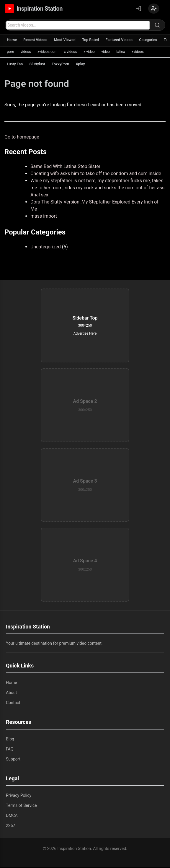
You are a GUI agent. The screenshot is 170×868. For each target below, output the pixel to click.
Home (12, 41)
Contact (13, 703)
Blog (10, 740)
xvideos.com (49, 52)
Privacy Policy (19, 796)
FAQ (10, 750)
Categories (155, 41)
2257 (10, 826)
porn (11, 52)
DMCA (12, 816)
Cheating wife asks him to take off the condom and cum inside (96, 174)
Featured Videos (124, 41)
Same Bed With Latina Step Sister (65, 167)
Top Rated (94, 41)
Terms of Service (21, 806)
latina (124, 52)
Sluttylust (39, 65)
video (108, 52)
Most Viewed (68, 41)
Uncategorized (46, 247)
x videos (72, 52)
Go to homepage (22, 137)
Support (13, 760)
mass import (44, 217)
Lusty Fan (15, 65)
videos (26, 52)
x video (91, 52)
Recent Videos (37, 41)
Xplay (84, 65)
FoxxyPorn (63, 65)
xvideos (142, 52)
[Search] (157, 26)
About (11, 693)
